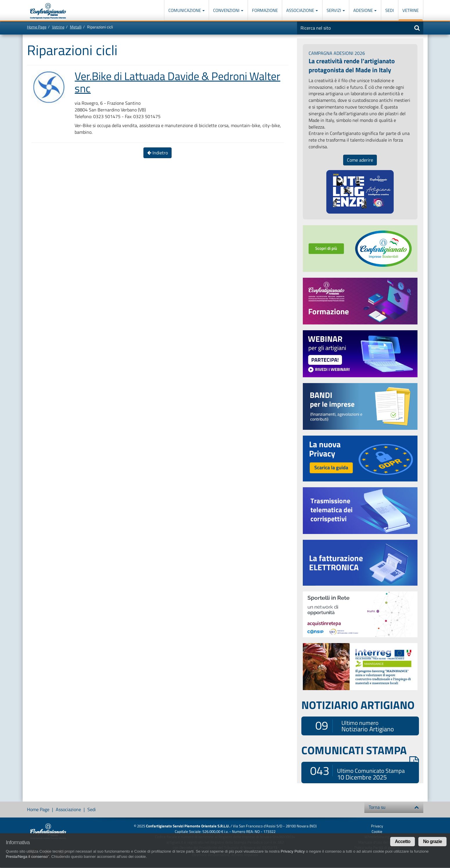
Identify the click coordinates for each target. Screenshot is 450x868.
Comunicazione (187, 10)
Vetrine (411, 10)
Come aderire (360, 160)
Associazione (302, 10)
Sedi (390, 10)
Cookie (377, 831)
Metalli (76, 27)
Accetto (403, 841)
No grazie (432, 841)
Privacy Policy (293, 851)
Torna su (394, 807)
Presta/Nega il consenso (27, 857)
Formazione (265, 10)
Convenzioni (228, 10)
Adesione (365, 10)
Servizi (336, 10)
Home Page (37, 27)
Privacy (377, 826)
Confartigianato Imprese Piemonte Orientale (48, 11)
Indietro (157, 153)
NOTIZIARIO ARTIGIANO (358, 705)
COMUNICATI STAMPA (360, 750)
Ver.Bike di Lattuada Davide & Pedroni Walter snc (177, 82)
